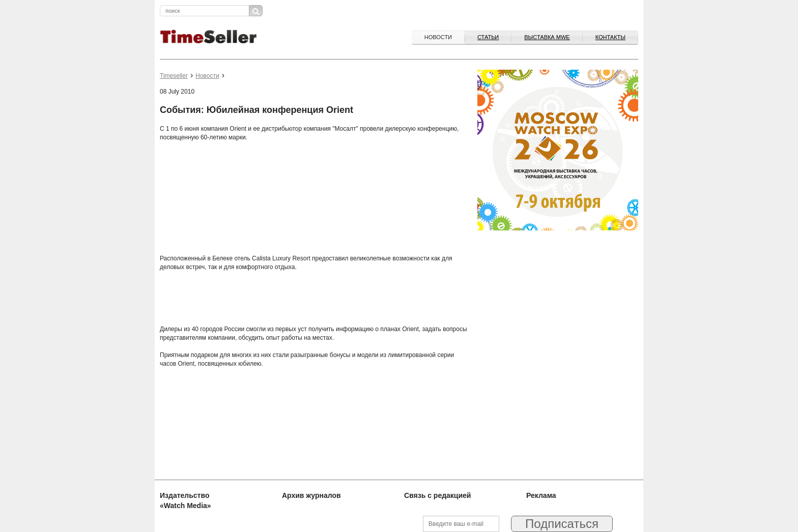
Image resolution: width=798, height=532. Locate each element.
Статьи (488, 37)
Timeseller (174, 76)
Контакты (610, 37)
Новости (438, 37)
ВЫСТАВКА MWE (547, 37)
